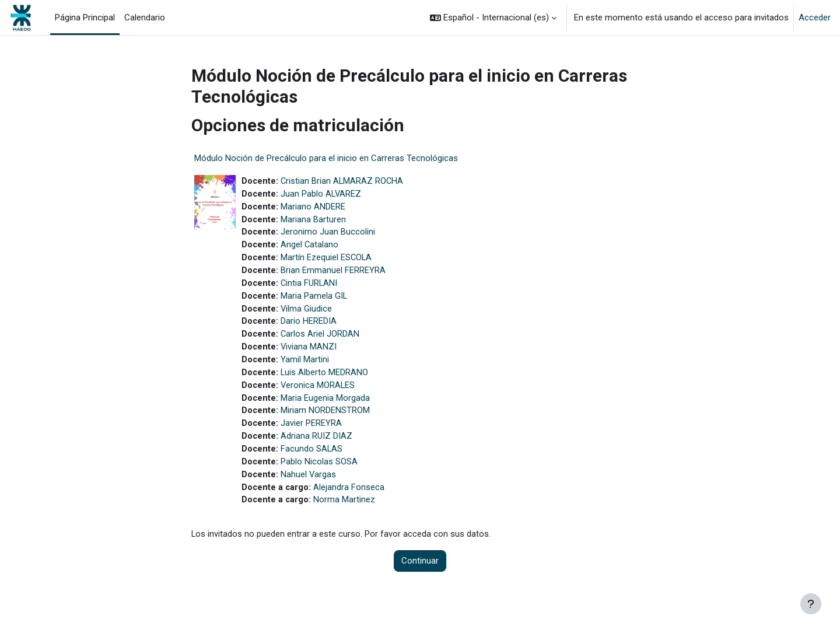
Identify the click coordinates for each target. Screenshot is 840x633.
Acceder (815, 18)
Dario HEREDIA (309, 326)
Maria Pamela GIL (315, 300)
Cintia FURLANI (310, 286)
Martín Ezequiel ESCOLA (327, 260)
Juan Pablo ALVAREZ (322, 195)
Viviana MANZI (309, 352)
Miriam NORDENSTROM (326, 418)
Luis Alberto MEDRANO (325, 379)
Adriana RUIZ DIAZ (317, 444)
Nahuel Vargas (309, 484)
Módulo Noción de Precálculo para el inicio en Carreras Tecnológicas (326, 158)
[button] (493, 18)
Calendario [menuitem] (145, 18)
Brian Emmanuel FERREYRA (334, 274)
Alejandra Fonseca (350, 496)
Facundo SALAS (312, 457)
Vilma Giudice (307, 313)
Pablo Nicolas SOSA (320, 470)
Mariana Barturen (314, 221)
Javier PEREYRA (312, 431)
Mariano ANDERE (314, 208)
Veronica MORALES (319, 391)
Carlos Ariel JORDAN (321, 339)
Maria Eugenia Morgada (326, 405)
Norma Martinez (345, 510)
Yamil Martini (305, 365)
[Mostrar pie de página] (811, 604)
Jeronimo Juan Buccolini (328, 234)
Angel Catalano (310, 247)
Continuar (420, 571)
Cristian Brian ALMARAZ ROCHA (343, 181)
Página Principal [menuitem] (85, 18)
